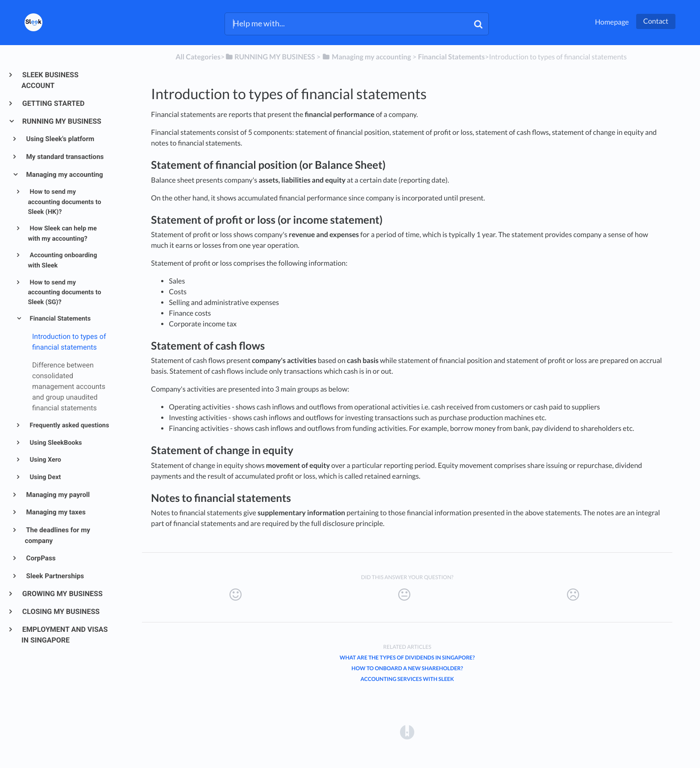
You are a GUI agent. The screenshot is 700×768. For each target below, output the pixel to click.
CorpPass (40, 558)
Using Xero (45, 460)
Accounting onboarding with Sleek (62, 260)
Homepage (612, 22)
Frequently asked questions (69, 425)
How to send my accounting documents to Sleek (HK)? (64, 202)
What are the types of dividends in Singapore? (407, 657)
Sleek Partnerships (54, 576)
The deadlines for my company (58, 535)
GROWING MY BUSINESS (62, 594)
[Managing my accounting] (367, 57)
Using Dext (44, 477)
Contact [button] (656, 21)
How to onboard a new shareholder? (407, 668)
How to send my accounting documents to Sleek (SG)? (64, 292)
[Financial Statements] (451, 57)
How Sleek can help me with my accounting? (62, 234)
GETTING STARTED (53, 103)
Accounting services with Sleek (407, 679)
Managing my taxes (55, 512)
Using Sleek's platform (60, 139)
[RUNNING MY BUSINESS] (270, 57)
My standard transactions (65, 157)
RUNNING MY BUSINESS (61, 121)
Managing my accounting (64, 175)
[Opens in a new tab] (407, 732)
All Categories (198, 57)
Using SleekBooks (55, 443)
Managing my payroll (57, 495)
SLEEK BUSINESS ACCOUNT (50, 80)
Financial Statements (59, 319)
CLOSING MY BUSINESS (60, 611)
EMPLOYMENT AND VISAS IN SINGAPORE (65, 635)
